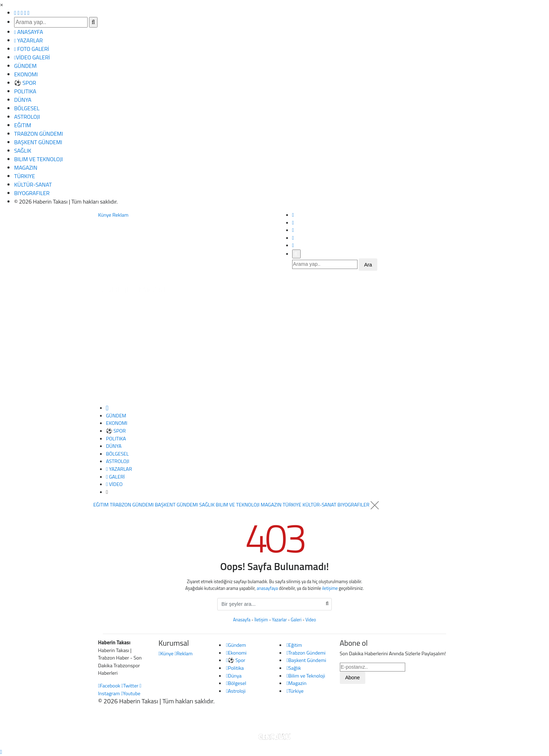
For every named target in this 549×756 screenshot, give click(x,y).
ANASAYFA (29, 32)
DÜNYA (23, 100)
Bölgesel (236, 683)
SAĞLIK (23, 151)
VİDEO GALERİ (32, 57)
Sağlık (294, 668)
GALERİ (115, 477)
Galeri (296, 620)
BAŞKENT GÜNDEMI (38, 142)
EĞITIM (23, 125)
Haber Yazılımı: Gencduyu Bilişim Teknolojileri (274, 720)
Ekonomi (236, 653)
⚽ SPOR (25, 83)
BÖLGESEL (27, 108)
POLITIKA (25, 91)
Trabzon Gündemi (306, 653)
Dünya (234, 676)
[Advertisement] (274, 351)
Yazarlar (279, 620)
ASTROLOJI (27, 117)
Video (311, 620)
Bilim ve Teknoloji (306, 676)
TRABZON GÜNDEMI (39, 134)
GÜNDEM (25, 66)
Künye (105, 215)
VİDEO (114, 484)
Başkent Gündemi (306, 660)
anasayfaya (267, 588)
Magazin (297, 683)
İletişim (261, 620)
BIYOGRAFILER (32, 193)
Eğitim (294, 645)
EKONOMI (26, 74)
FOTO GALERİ (32, 49)
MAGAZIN (26, 168)
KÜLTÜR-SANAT (33, 184)
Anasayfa (242, 620)
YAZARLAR (28, 40)
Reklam (120, 215)
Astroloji (236, 691)
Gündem (236, 645)
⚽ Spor (236, 660)
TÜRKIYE (25, 176)
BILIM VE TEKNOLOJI (39, 159)
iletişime (330, 588)
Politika (235, 668)
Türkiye (295, 691)
